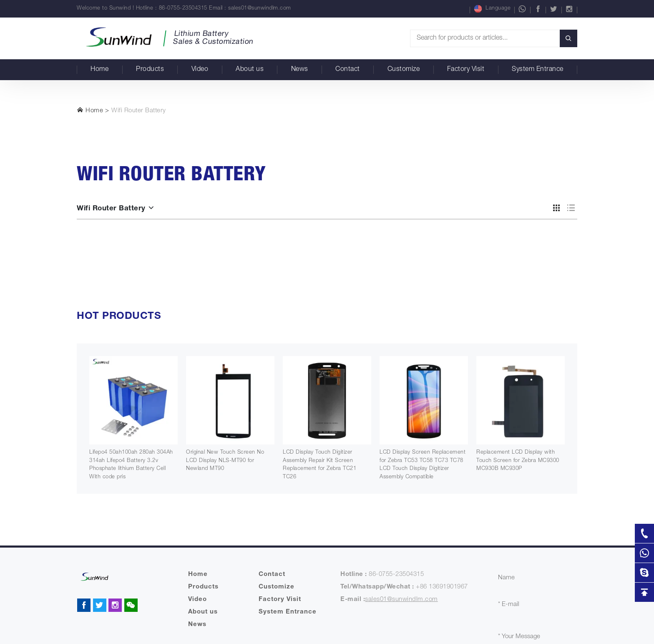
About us (250, 70)
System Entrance (538, 70)
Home (99, 70)
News (300, 70)
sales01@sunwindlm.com (260, 9)
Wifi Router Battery (139, 111)
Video (200, 70)
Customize (404, 70)
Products (150, 70)
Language (492, 9)
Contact (348, 70)
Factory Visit (466, 70)
